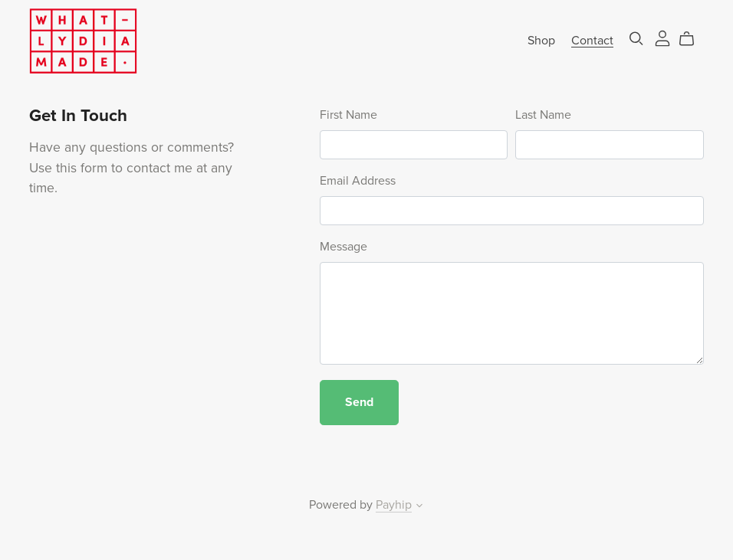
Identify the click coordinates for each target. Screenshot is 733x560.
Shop (541, 40)
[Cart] (693, 39)
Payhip (394, 505)
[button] (419, 507)
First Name (348, 115)
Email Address (358, 181)
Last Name (543, 115)
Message (343, 247)
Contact (592, 40)
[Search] (636, 39)
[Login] (662, 37)
